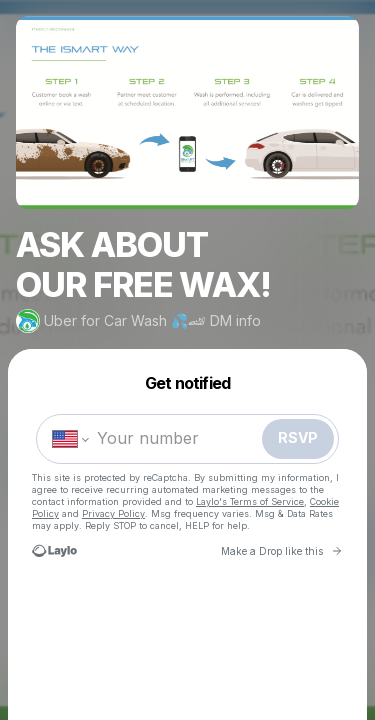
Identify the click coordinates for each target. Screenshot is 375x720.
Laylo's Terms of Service (250, 501)
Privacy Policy (113, 513)
